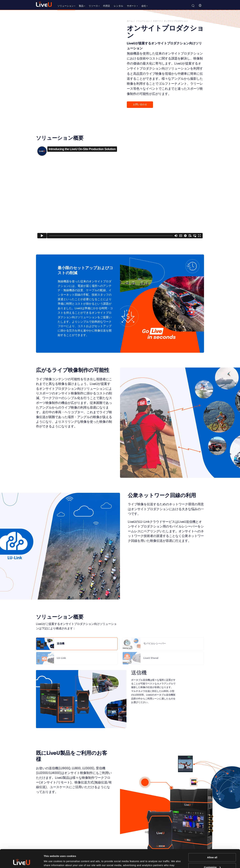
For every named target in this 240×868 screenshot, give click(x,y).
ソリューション (143, 21)
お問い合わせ (140, 105)
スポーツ (157, 21)
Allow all (212, 840)
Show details (51, 861)
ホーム (130, 21)
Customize (212, 850)
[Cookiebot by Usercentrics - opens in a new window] (22, 861)
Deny (212, 860)
